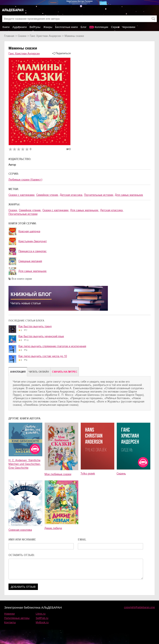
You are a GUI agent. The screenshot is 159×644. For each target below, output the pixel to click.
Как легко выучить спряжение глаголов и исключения (52, 346)
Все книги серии (22, 279)
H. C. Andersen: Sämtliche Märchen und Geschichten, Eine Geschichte (25, 464)
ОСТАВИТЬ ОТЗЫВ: (22, 555)
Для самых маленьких (33, 271)
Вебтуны (35, 27)
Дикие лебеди (53, 528)
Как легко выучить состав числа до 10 (43, 356)
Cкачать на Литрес (65, 372)
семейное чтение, (48, 195)
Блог (84, 27)
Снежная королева (20, 530)
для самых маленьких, (85, 210)
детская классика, (71, 195)
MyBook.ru (42, 622)
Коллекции (102, 27)
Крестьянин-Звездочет (33, 241)
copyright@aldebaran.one (139, 607)
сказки (22, 36)
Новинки (9, 614)
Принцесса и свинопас (33, 251)
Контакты (10, 622)
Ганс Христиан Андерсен (45, 36)
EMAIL (82, 540)
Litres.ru (41, 614)
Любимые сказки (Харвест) (25, 180)
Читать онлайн (39, 372)
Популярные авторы (17, 618)
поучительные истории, (99, 195)
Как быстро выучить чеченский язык (41, 336)
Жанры (48, 27)
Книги (6, 27)
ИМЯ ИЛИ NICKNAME (22, 540)
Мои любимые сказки (58, 474)
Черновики (129, 27)
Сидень (121, 474)
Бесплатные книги (66, 27)
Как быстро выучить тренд (35, 326)
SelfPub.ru (42, 618)
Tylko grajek (88, 474)
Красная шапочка (29, 231)
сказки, (13, 210)
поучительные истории (23, 214)
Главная (9, 36)
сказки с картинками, (22, 195)
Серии (115, 27)
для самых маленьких (129, 195)
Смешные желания (30, 261)
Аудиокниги (20, 27)
